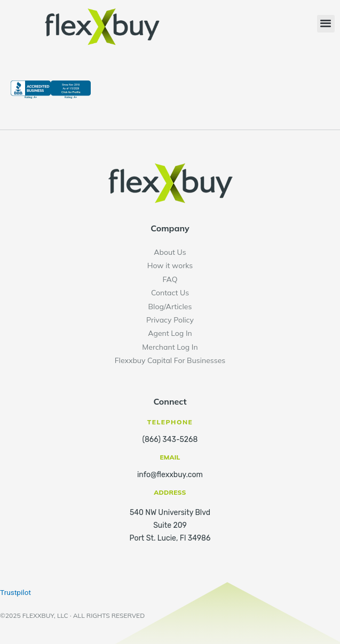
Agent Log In (170, 333)
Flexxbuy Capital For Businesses (170, 360)
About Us (170, 252)
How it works (170, 265)
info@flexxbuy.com (170, 475)
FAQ (170, 279)
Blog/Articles (170, 307)
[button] (326, 24)
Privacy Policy (170, 320)
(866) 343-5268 (170, 440)
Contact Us (170, 293)
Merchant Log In (170, 347)
